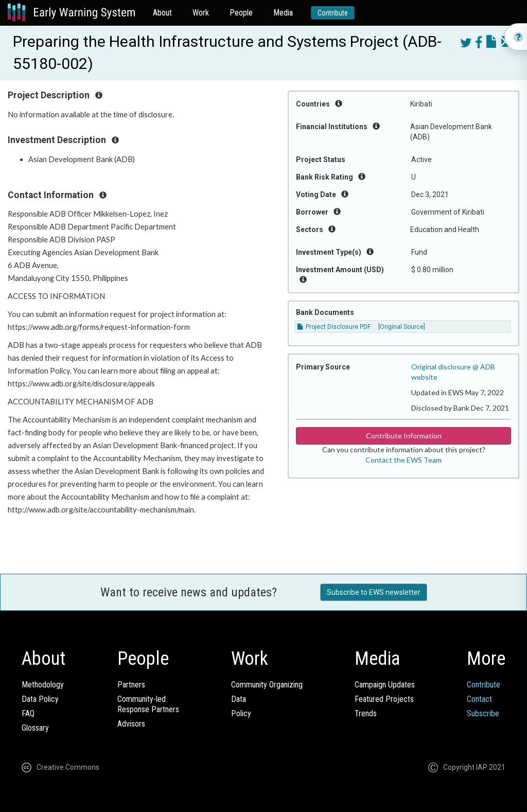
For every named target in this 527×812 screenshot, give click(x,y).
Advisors (131, 724)
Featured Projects (384, 699)
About (162, 13)
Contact (479, 699)
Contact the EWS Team (403, 460)
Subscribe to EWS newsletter (374, 592)
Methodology (43, 685)
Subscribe (483, 713)
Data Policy (40, 699)
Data (239, 699)
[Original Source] (402, 327)
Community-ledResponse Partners (148, 704)
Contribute (333, 13)
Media (283, 13)
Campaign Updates (385, 685)
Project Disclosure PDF (334, 327)
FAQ (28, 713)
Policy (241, 713)
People (241, 13)
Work (201, 13)
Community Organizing (267, 685)
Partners (131, 685)
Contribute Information (404, 436)
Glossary (35, 728)
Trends (366, 713)
